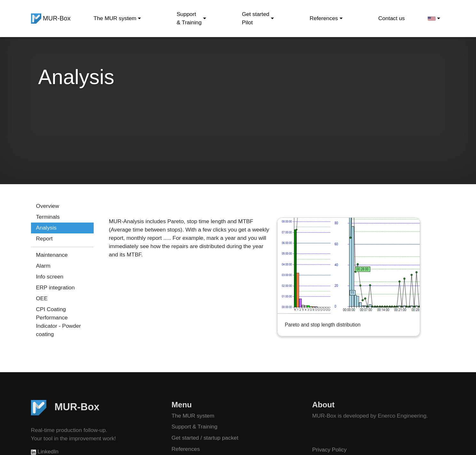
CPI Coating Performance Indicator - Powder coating (59, 322)
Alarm (43, 266)
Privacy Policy (330, 450)
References (186, 449)
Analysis (47, 228)
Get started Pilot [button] (256, 18)
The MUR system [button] (115, 18)
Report (44, 239)
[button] (434, 19)
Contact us (391, 18)
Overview (48, 206)
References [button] (324, 18)
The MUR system (193, 416)
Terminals (48, 217)
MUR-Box (51, 19)
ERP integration (55, 287)
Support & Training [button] (189, 18)
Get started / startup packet (205, 438)
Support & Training (195, 427)
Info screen (50, 277)
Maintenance (52, 255)
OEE (42, 298)
